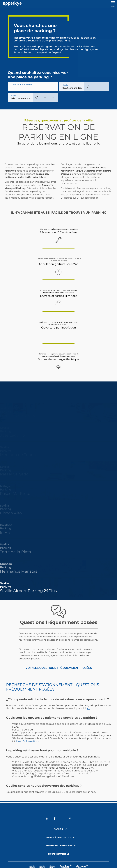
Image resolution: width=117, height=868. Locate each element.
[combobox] (33, 88)
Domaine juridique (58, 854)
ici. (88, 708)
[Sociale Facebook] (55, 819)
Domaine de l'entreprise (59, 846)
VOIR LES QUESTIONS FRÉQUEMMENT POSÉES (59, 668)
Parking (58, 829)
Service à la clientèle (58, 837)
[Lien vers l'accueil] (12, 4)
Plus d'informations (28, 741)
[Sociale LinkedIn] (62, 819)
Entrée (65, 85)
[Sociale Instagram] (70, 819)
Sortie (13, 95)
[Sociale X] (47, 819)
